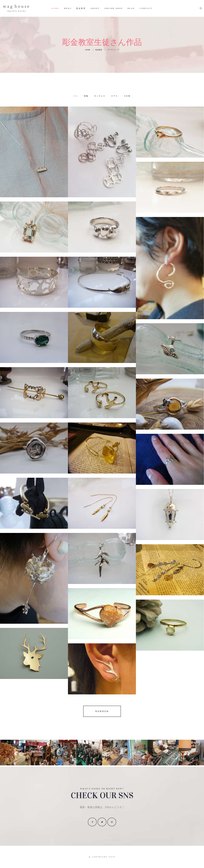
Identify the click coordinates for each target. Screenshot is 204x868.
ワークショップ (113, 50)
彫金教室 (81, 8)
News (68, 8)
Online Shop (114, 8)
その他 (127, 96)
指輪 (86, 96)
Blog (131, 8)
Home (55, 8)
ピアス (115, 96)
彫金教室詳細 (102, 711)
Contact (146, 8)
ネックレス (100, 96)
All (76, 96)
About (95, 8)
